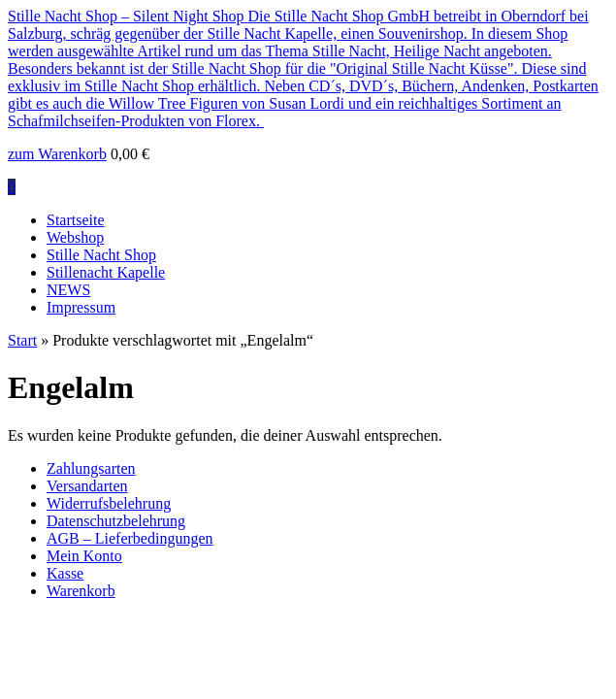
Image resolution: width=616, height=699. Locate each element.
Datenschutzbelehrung (116, 521)
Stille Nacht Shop (101, 255)
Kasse (65, 573)
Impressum (81, 307)
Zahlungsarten (91, 468)
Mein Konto (84, 556)
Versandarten (87, 486)
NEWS (68, 290)
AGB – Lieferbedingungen (130, 538)
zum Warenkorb (57, 154)
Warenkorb (81, 591)
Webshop (75, 237)
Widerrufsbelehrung (109, 503)
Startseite (76, 220)
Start (22, 340)
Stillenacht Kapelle (106, 272)
